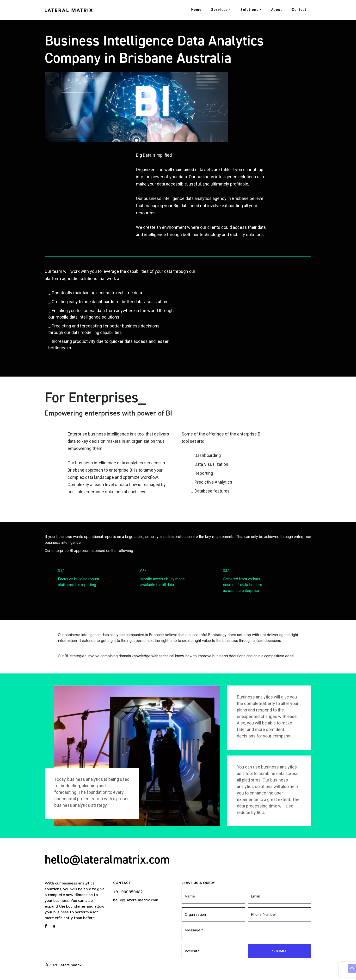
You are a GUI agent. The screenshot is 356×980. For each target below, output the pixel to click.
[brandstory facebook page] (46, 926)
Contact (299, 10)
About (277, 10)
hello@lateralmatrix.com (107, 859)
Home (196, 10)
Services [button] (220, 10)
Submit (279, 951)
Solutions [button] (250, 10)
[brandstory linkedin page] (53, 926)
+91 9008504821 (129, 892)
